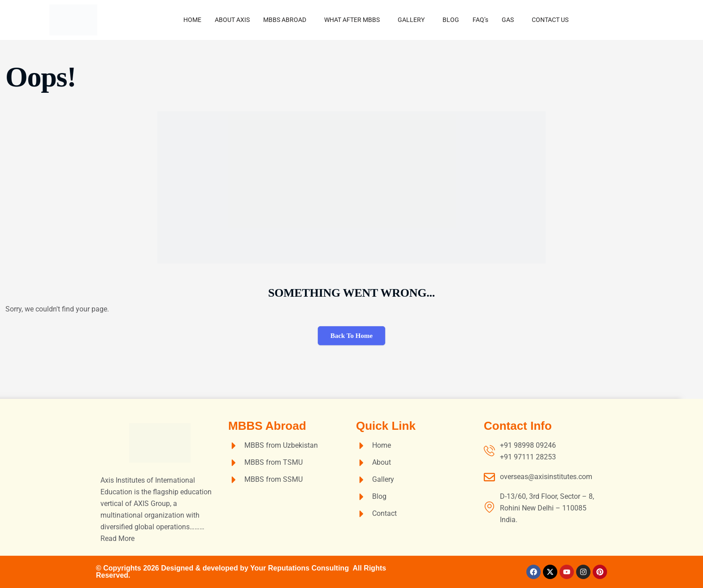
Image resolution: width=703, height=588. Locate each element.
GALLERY (411, 20)
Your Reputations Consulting (301, 568)
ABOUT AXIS (232, 20)
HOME (192, 20)
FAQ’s (480, 20)
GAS (508, 20)
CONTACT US (550, 20)
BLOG (451, 20)
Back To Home (351, 336)
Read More (117, 538)
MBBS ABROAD (285, 20)
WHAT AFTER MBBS (352, 20)
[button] (287, 20)
